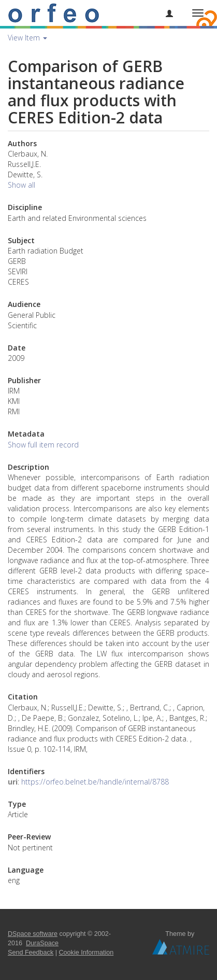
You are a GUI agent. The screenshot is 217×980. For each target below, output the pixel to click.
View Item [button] (27, 38)
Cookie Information (86, 953)
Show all (21, 185)
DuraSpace (42, 943)
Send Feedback (31, 953)
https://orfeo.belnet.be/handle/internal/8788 (95, 782)
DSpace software (33, 934)
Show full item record (43, 445)
